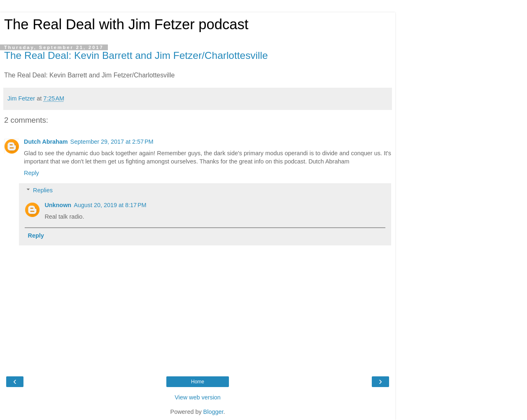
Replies (43, 190)
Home (198, 382)
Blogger (213, 412)
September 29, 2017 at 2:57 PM (112, 142)
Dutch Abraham (46, 142)
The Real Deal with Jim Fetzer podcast (126, 24)
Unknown (58, 205)
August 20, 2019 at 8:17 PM (110, 205)
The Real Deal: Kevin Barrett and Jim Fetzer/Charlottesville (136, 55)
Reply (31, 173)
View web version (198, 397)
